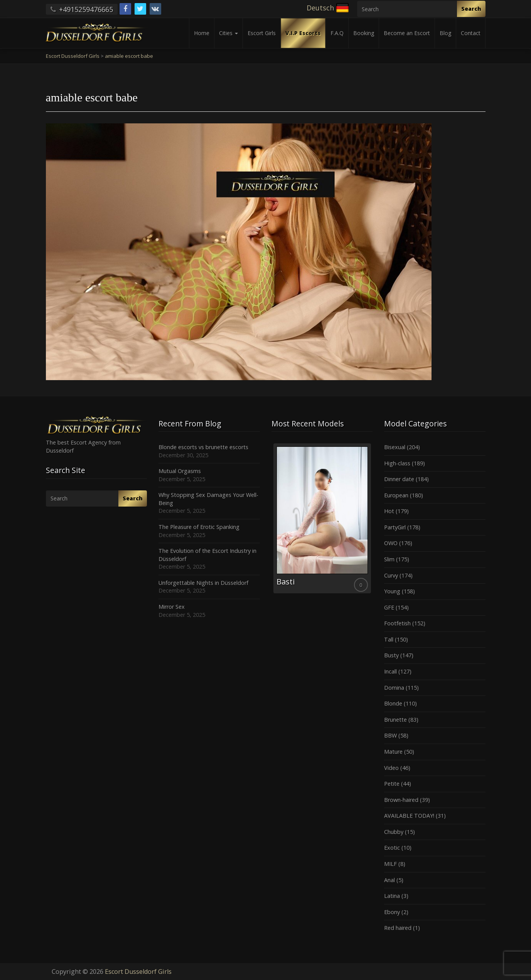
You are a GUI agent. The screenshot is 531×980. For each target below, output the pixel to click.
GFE (389, 607)
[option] (322, 518)
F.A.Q (337, 33)
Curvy (391, 575)
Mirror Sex (172, 607)
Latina (392, 896)
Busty (391, 655)
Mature (393, 752)
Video (391, 768)
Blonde (393, 703)
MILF (390, 864)
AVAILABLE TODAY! (409, 816)
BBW (390, 735)
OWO (391, 543)
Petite (392, 784)
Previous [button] (271, 521)
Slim (389, 559)
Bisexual (395, 447)
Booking (364, 33)
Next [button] (373, 521)
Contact (471, 33)
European (396, 495)
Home (202, 33)
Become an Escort (407, 33)
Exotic (392, 848)
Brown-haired (401, 800)
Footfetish (397, 623)
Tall (389, 639)
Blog (445, 33)
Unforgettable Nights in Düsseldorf (203, 583)
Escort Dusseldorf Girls (138, 972)
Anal (389, 880)
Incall (390, 671)
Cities (228, 33)
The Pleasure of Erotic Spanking (199, 527)
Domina (394, 688)
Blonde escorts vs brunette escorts (203, 447)
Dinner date (399, 479)
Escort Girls (262, 33)
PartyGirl (395, 527)
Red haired (398, 928)
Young (392, 591)
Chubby (394, 832)
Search (471, 9)
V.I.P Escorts (303, 33)
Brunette (395, 720)
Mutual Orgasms (180, 471)
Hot (389, 511)
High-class (397, 463)
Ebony (392, 912)
